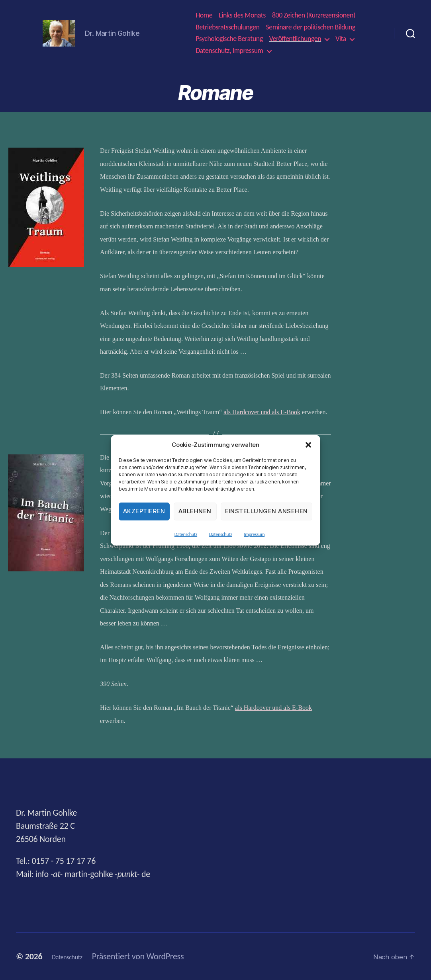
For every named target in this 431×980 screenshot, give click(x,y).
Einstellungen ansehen (267, 511)
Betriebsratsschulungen (227, 27)
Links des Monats (242, 15)
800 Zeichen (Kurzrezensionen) (314, 15)
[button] (308, 445)
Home (204, 15)
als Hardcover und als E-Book (262, 412)
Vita (341, 39)
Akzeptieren (144, 511)
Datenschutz (186, 534)
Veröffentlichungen (295, 39)
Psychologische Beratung (229, 39)
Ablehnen (195, 511)
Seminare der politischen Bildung (311, 27)
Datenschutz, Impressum (229, 51)
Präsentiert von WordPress (150, 956)
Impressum (254, 534)
